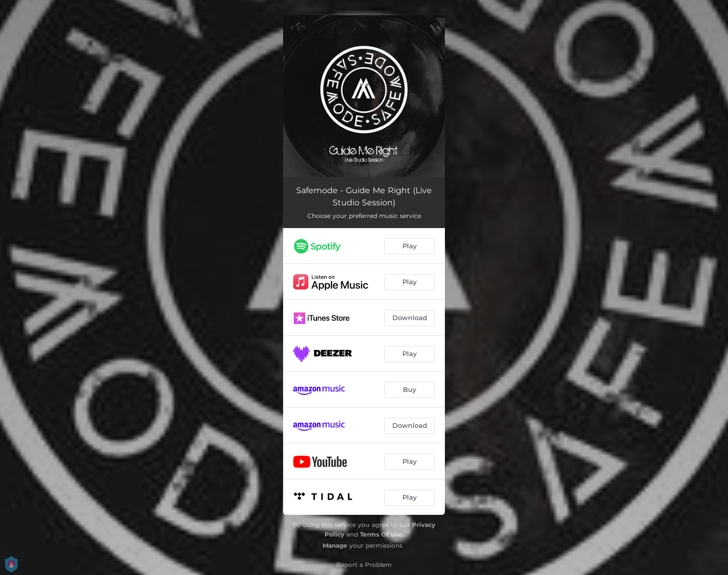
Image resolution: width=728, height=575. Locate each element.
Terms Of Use (381, 534)
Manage (335, 545)
